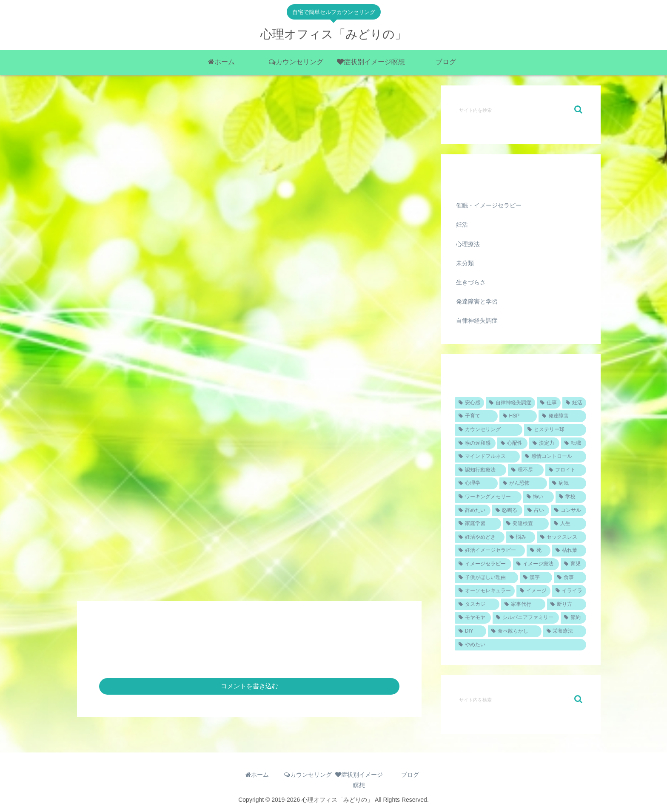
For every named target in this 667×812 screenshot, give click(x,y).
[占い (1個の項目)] (537, 511)
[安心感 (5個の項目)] (470, 403)
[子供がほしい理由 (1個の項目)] (487, 578)
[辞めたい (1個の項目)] (473, 511)
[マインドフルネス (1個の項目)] (487, 457)
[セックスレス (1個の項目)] (562, 537)
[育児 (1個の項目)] (573, 564)
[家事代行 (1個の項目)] (523, 605)
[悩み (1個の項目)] (521, 537)
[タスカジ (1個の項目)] (477, 605)
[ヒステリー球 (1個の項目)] (555, 430)
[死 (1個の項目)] (539, 551)
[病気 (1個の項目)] (567, 483)
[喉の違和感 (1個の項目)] (475, 443)
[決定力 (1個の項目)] (544, 443)
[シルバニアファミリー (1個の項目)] (526, 618)
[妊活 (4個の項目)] (574, 403)
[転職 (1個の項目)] (574, 443)
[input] (521, 110)
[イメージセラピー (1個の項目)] (483, 564)
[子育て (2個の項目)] (476, 416)
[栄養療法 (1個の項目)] (565, 631)
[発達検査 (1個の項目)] (526, 524)
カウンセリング (308, 775)
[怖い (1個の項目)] (539, 497)
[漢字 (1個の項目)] (536, 578)
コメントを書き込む (249, 686)
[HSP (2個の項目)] (518, 416)
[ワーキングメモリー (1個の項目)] (488, 497)
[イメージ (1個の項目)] (533, 591)
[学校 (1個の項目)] (571, 497)
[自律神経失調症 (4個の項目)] (510, 403)
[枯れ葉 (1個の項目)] (569, 551)
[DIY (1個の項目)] (471, 631)
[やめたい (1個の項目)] (521, 645)
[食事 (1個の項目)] (570, 578)
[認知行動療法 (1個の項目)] (481, 470)
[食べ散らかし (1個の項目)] (515, 631)
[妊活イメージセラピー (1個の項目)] (490, 551)
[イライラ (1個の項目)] (569, 591)
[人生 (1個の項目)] (568, 524)
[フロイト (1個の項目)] (566, 470)
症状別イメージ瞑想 (359, 780)
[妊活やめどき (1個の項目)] (480, 537)
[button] (578, 109)
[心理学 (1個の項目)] (476, 483)
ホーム (257, 775)
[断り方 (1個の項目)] (567, 605)
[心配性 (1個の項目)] (512, 443)
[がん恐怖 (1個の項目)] (523, 483)
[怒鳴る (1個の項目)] (507, 511)
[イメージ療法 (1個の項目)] (536, 564)
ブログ (410, 775)
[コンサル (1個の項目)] (569, 511)
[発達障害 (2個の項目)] (562, 416)
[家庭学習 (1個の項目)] (478, 524)
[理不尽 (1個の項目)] (526, 470)
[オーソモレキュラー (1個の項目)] (485, 591)
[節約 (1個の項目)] (573, 618)
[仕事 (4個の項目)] (549, 403)
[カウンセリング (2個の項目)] (489, 430)
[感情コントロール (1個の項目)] (554, 457)
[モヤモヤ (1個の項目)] (473, 618)
